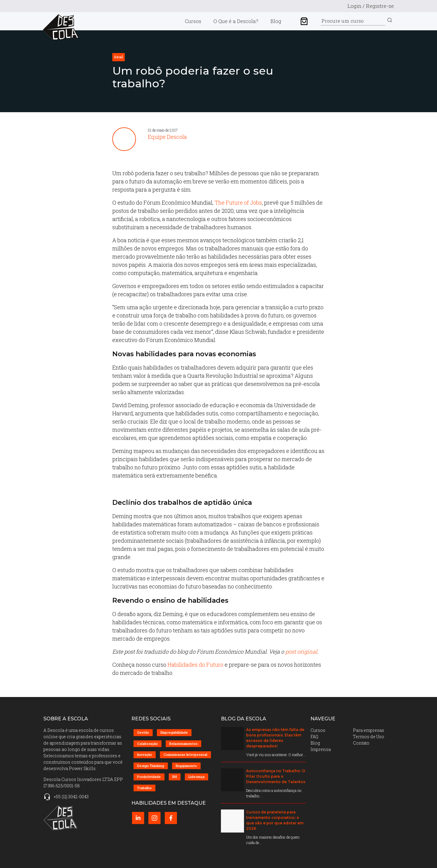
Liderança (196, 777)
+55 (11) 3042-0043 (71, 797)
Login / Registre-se (371, 6)
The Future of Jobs (238, 203)
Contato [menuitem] (361, 743)
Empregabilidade (174, 732)
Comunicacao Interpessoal (185, 754)
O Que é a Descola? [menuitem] (236, 21)
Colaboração (147, 744)
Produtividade (149, 777)
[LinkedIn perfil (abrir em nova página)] (138, 818)
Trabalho (144, 788)
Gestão (143, 732)
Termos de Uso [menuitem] (369, 737)
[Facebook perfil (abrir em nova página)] (171, 818)
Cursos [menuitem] (193, 21)
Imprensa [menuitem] (321, 749)
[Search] (353, 21)
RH (175, 777)
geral (119, 57)
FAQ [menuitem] (314, 737)
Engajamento (186, 766)
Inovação (145, 754)
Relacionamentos (183, 744)
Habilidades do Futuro (195, 665)
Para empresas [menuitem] (369, 730)
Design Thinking (151, 766)
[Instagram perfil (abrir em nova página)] (154, 818)
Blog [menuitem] (276, 21)
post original (301, 652)
